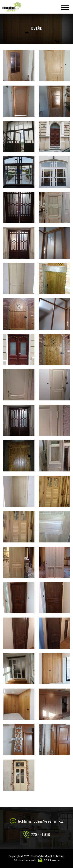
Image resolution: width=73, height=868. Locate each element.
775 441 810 (40, 835)
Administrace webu (26, 860)
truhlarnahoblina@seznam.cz (40, 821)
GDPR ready (52, 860)
